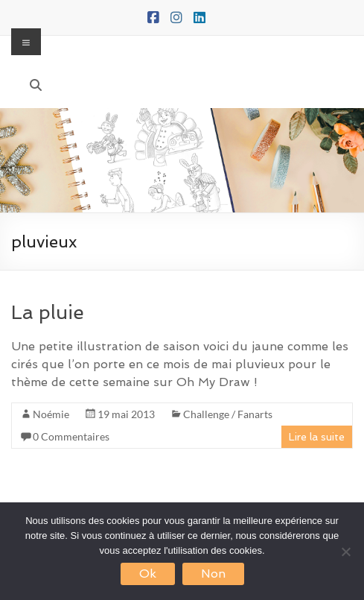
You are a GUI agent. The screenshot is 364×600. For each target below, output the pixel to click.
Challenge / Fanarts (228, 414)
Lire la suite (317, 437)
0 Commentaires (71, 436)
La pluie (48, 312)
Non (213, 574)
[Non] (345, 552)
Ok (148, 574)
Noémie (51, 414)
